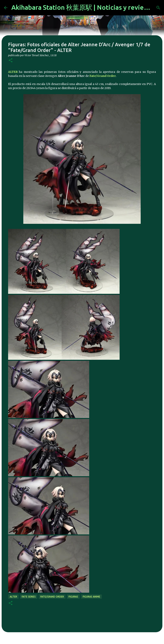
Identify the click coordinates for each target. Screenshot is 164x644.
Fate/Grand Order (103, 76)
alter (13, 597)
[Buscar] (158, 8)
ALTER (13, 72)
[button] (11, 61)
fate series (29, 597)
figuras (73, 597)
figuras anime (91, 597)
